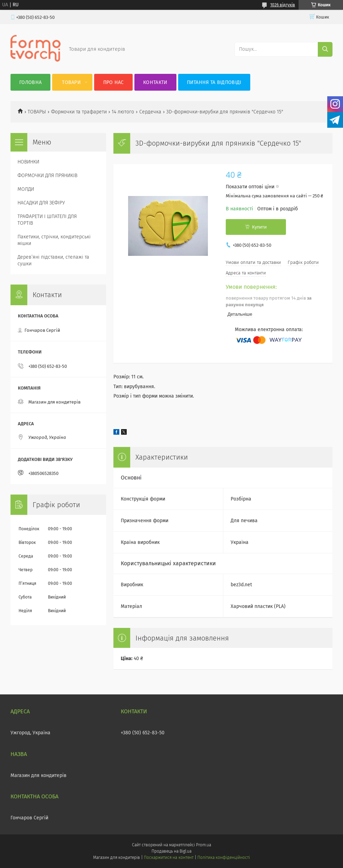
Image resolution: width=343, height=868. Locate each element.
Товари (71, 82)
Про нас (114, 82)
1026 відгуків (283, 5)
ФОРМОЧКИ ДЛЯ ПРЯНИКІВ (47, 176)
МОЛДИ (26, 189)
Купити (259, 227)
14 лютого (123, 112)
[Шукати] (325, 49)
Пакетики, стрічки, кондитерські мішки (54, 240)
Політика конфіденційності (224, 857)
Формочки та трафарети (79, 112)
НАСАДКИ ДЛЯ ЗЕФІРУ (41, 203)
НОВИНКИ (28, 162)
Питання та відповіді (214, 82)
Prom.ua (204, 845)
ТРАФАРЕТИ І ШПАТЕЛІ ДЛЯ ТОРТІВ (47, 220)
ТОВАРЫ (37, 112)
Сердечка (150, 112)
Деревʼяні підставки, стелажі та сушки (53, 260)
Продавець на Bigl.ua (171, 851)
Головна (30, 82)
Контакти (155, 82)
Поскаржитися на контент (169, 857)
